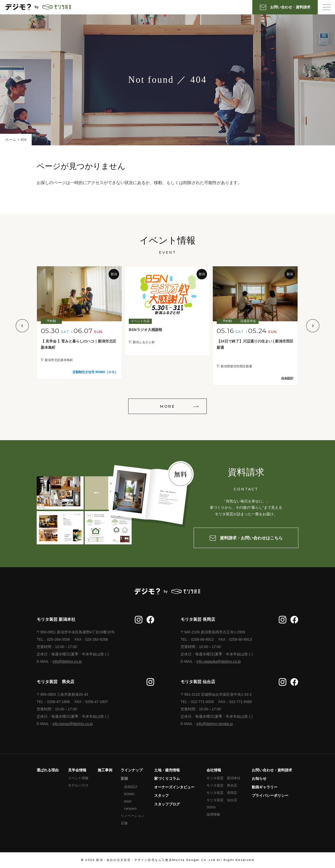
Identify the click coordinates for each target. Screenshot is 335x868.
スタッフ (161, 795)
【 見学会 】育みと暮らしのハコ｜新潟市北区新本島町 (79, 344)
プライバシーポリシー (270, 795)
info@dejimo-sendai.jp (215, 724)
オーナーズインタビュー (174, 787)
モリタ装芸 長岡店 (222, 793)
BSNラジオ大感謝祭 (146, 330)
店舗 (124, 823)
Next (313, 326)
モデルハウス (78, 785)
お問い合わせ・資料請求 (272, 770)
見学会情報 (77, 770)
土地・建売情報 (167, 770)
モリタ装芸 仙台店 (222, 800)
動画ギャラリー (265, 787)
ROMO (129, 794)
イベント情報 (78, 778)
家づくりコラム (167, 778)
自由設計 (131, 787)
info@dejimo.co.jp (67, 661)
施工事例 (105, 770)
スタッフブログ (167, 804)
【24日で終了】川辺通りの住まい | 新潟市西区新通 (255, 344)
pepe (128, 801)
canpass (130, 808)
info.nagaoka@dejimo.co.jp (219, 661)
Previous (22, 326)
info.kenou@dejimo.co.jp (73, 724)
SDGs (211, 807)
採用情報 (213, 814)
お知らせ (259, 778)
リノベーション (133, 816)
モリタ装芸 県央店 (222, 785)
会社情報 (214, 770)
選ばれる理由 (48, 770)
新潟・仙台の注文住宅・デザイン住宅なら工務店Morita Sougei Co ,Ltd (156, 860)
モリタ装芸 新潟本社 (224, 778)
